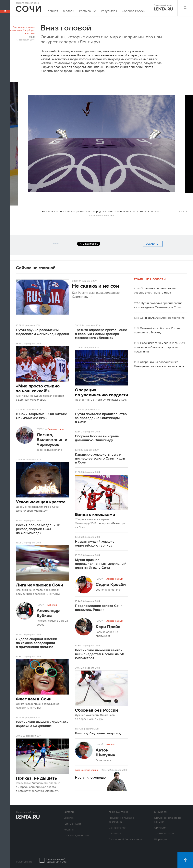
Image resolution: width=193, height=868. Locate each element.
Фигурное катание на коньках (168, 820)
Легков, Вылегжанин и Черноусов (52, 440)
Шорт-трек (161, 840)
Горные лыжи (72, 824)
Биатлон (111, 744)
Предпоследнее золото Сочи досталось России (99, 608)
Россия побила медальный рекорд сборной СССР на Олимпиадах (38, 529)
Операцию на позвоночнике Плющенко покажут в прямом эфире (159, 364)
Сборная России (134, 11)
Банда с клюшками (95, 514)
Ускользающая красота (41, 502)
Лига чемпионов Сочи (39, 585)
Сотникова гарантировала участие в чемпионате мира (155, 290)
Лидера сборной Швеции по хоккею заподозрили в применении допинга (36, 643)
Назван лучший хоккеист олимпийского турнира (95, 544)
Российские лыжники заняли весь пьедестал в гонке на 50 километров (100, 654)
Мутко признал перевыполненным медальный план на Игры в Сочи (101, 564)
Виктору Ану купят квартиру (98, 733)
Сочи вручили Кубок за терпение (162, 318)
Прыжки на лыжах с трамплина (22, 29)
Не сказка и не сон (96, 286)
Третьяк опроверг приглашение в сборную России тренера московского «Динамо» (101, 334)
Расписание (88, 11)
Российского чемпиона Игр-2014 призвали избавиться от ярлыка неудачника (159, 347)
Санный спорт (118, 828)
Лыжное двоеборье (76, 836)
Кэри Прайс (108, 627)
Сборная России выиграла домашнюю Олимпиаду (97, 438)
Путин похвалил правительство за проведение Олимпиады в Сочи (101, 418)
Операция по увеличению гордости (102, 392)
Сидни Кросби (111, 584)
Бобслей (52, 605)
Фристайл (29, 33)
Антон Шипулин (105, 752)
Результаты (109, 11)
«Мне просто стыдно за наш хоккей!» (38, 388)
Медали (69, 11)
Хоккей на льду (115, 579)
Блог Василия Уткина (87, 770)
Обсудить (153, 244)
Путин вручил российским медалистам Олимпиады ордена (42, 332)
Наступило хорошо (90, 778)
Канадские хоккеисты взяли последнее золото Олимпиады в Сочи (100, 458)
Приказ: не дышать (36, 778)
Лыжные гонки (56, 429)
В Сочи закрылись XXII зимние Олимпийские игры (42, 416)
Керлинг (69, 830)
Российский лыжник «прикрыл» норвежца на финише (42, 724)
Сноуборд (29, 30)
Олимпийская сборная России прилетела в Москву (157, 330)
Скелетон (115, 834)
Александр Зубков (48, 613)
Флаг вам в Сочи (34, 699)
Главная (52, 11)
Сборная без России (96, 710)
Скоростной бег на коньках (126, 840)
